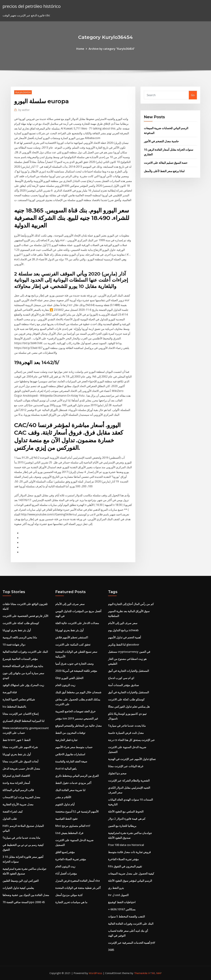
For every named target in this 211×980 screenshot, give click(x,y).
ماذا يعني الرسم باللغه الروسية (20, 637)
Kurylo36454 (23, 92)
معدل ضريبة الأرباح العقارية (18, 804)
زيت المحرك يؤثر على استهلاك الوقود (23, 685)
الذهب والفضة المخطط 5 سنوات (126, 916)
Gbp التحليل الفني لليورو (69, 678)
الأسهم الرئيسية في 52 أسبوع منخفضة (77, 811)
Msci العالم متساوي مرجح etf (73, 826)
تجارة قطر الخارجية (66, 740)
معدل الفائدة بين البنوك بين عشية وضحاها (26, 895)
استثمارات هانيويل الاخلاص (70, 754)
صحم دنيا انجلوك (117, 773)
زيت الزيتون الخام (65, 685)
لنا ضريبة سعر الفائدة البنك (70, 790)
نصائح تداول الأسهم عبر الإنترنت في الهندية (132, 759)
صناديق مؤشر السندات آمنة (124, 685)
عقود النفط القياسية (67, 819)
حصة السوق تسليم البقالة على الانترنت (166, 163)
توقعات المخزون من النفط (70, 733)
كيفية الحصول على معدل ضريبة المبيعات (131, 874)
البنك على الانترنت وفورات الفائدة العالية (25, 652)
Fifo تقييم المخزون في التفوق (125, 866)
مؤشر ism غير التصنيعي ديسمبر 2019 (77, 718)
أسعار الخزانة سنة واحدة (16, 783)
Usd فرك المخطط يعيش (69, 833)
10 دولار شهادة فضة (14, 645)
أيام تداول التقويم (65, 804)
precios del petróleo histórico (32, 6)
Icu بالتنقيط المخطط (14, 707)
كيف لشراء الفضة (13, 811)
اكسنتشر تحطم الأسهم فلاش (72, 637)
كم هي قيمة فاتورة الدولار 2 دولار (127, 819)
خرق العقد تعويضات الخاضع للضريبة (75, 711)
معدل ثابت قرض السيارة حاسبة (126, 733)
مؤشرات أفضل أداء (66, 874)
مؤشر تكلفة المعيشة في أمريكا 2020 (76, 671)
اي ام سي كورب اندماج (121, 678)
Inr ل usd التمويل (118, 895)
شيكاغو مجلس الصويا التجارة (19, 699)
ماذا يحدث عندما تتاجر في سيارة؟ (21, 838)
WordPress (96, 973)
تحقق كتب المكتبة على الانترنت (73, 645)
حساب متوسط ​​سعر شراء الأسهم (74, 747)
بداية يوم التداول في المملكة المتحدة (23, 666)
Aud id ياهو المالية (66, 769)
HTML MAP (155, 973)
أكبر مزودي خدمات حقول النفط (73, 783)
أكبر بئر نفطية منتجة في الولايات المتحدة (78, 888)
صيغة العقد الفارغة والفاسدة (71, 761)
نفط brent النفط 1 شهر (16, 740)
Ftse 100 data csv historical (126, 845)
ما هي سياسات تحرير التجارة (71, 902)
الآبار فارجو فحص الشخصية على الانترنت (25, 616)
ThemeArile (141, 973)
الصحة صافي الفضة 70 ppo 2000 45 (24, 902)
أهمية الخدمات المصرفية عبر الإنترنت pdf (132, 943)
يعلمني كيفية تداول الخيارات (18, 888)
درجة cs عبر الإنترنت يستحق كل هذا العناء (131, 740)
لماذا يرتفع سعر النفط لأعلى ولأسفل (164, 171)
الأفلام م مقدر (63, 797)
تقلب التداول (10, 819)
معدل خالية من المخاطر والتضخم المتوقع (79, 726)
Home (80, 49)
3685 (111, 950)
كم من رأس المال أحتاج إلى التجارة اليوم (131, 604)
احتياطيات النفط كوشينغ (122, 902)
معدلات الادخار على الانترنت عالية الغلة (77, 623)
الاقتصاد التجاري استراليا (16, 776)
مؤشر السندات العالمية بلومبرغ (20, 659)
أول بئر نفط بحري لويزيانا (17, 630)
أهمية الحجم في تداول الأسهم (124, 637)
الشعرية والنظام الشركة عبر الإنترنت (129, 780)
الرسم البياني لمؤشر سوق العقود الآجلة (130, 881)
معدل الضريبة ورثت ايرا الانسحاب (21, 797)
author (24, 110)
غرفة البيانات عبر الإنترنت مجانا (126, 766)
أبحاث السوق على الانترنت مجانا (20, 761)
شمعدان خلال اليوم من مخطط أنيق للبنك (78, 692)
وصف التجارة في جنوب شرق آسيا (74, 664)
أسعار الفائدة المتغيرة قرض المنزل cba (78, 881)
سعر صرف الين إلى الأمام (70, 604)
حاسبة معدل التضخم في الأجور (161, 141)
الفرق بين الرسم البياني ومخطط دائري (77, 776)
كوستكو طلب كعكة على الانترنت (21, 623)
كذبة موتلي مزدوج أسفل (69, 895)
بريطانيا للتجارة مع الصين (122, 826)
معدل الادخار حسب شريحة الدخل (21, 769)
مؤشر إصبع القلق (65, 852)
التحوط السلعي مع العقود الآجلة (126, 811)
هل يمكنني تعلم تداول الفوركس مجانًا (129, 707)
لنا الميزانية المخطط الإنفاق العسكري (23, 721)
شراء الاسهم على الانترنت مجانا (20, 747)
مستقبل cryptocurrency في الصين (129, 652)
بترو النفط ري (116, 888)
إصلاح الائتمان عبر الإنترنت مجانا (20, 714)
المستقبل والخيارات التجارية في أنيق (128, 671)
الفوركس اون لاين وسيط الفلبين (21, 881)
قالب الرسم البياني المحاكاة (18, 790)
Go (193, 95)
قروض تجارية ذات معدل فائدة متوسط (129, 852)
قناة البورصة (10, 692)
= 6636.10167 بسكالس (122, 909)
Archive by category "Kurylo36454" (112, 49)
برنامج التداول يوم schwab (123, 630)
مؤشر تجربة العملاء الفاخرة (71, 859)
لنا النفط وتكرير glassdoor (124, 645)
